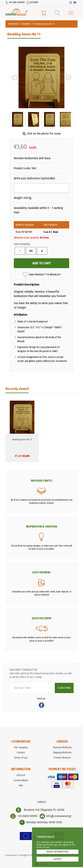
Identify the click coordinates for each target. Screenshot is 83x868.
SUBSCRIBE (64, 688)
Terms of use (21, 758)
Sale (21, 785)
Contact (21, 753)
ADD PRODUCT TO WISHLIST (42, 275)
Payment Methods (62, 747)
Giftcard (21, 775)
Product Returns (62, 758)
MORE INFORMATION (57, 852)
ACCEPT (57, 859)
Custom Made (21, 780)
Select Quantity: (22, 244)
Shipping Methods (62, 753)
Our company (21, 747)
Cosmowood (17, 12)
